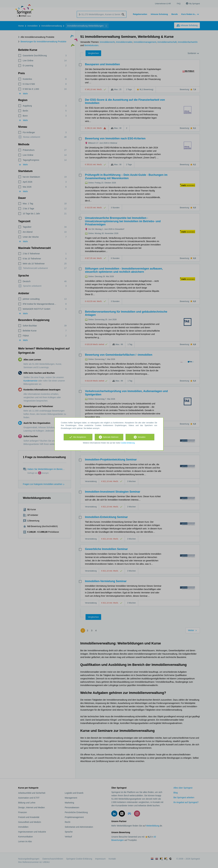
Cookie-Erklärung (128, 443)
